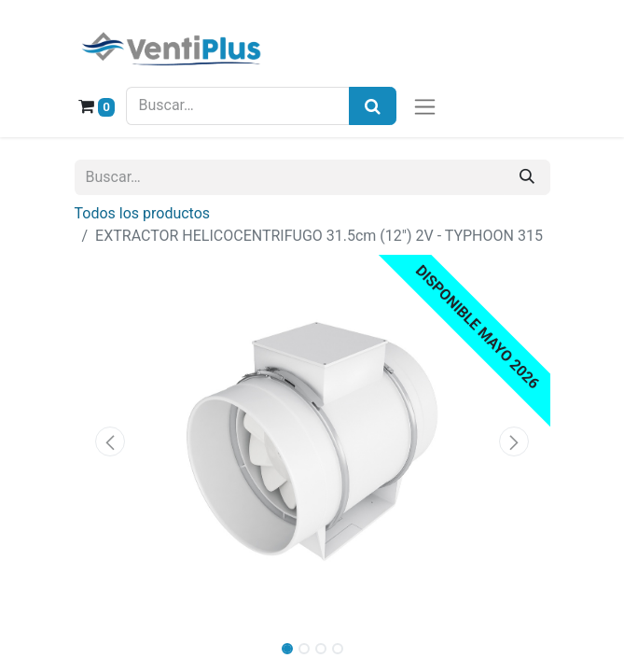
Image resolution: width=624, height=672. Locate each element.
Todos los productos (143, 213)
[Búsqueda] (373, 106)
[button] (111, 441)
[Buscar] (527, 177)
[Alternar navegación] (425, 106)
